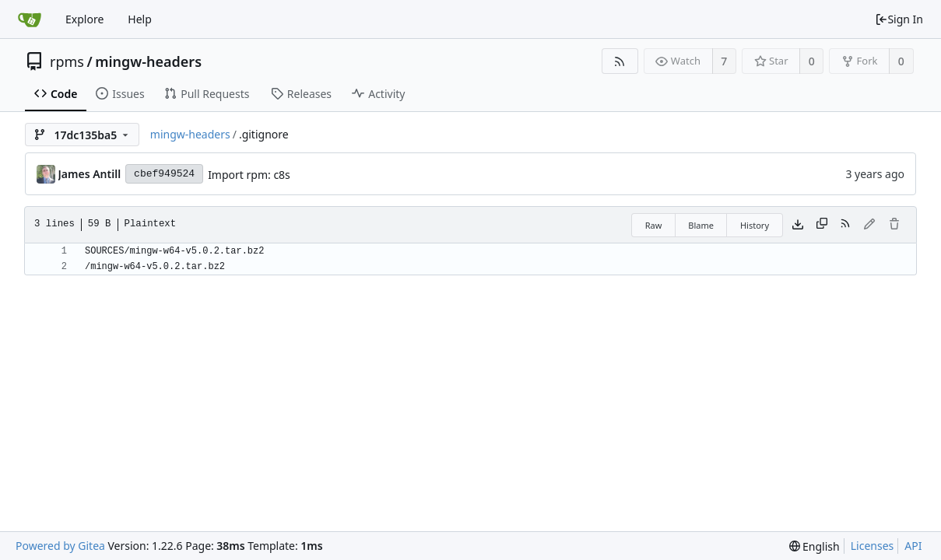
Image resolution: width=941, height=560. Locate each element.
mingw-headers (148, 61)
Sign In (899, 19)
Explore (84, 19)
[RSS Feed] (620, 61)
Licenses (873, 546)
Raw (654, 225)
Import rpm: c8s (249, 175)
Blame (701, 225)
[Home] (30, 19)
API (913, 546)
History (755, 225)
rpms (67, 61)
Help (140, 19)
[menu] (815, 546)
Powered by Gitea (60, 546)
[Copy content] (822, 225)
